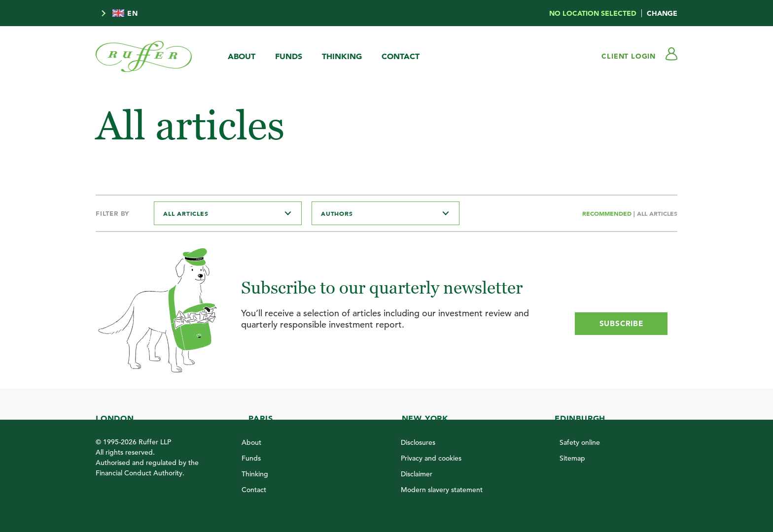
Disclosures (418, 442)
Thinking (342, 56)
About (242, 56)
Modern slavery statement (442, 490)
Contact (401, 56)
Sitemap (572, 458)
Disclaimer (417, 474)
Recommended (608, 213)
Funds (289, 56)
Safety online (580, 442)
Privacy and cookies (431, 458)
